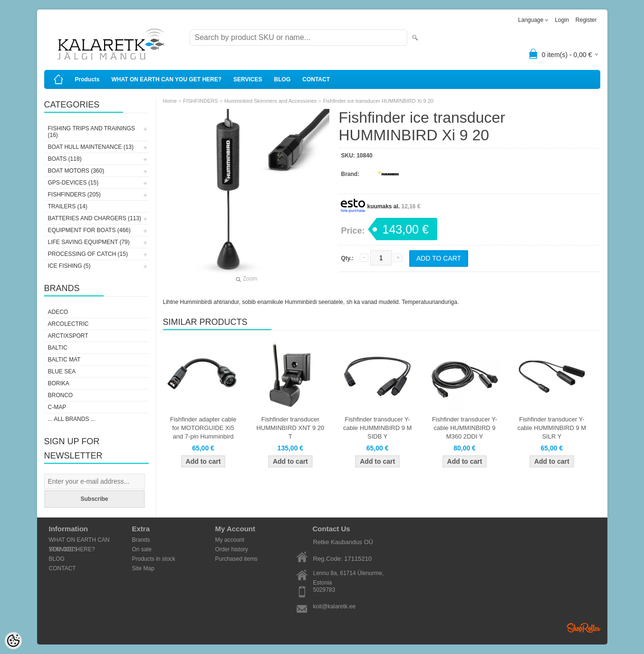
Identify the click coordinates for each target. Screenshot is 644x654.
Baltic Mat (64, 360)
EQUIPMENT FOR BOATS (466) (89, 230)
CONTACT (316, 79)
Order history (232, 549)
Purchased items (236, 559)
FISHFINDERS (200, 101)
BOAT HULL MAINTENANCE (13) (91, 147)
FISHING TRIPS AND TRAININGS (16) (92, 132)
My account (230, 540)
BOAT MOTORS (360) (76, 171)
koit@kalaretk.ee (335, 606)
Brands (141, 540)
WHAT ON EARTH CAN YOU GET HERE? (167, 79)
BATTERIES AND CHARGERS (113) (95, 218)
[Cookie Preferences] (13, 641)
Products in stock (154, 559)
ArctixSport (68, 336)
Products (87, 79)
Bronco (61, 395)
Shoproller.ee (584, 628)
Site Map (143, 568)
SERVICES (248, 79)
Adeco (58, 312)
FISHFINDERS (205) (74, 195)
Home (170, 101)
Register (586, 20)
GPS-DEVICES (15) (73, 183)
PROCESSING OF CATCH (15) (88, 254)
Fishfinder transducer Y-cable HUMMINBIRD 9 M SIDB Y (377, 428)
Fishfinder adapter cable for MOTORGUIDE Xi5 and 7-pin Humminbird (203, 428)
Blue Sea (62, 371)
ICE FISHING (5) (69, 266)
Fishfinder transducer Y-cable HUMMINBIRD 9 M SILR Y (552, 428)
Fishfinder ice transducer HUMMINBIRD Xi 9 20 (378, 101)
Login (562, 20)
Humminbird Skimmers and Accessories (270, 101)
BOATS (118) (65, 159)
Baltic (58, 348)
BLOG (283, 79)
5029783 (324, 590)
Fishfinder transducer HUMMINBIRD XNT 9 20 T (290, 428)
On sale (142, 549)
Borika (59, 383)
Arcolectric (68, 324)
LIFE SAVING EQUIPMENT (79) (89, 242)
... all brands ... (72, 419)
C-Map (57, 407)
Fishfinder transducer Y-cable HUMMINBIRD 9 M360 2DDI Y (465, 428)
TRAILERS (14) (68, 206)
